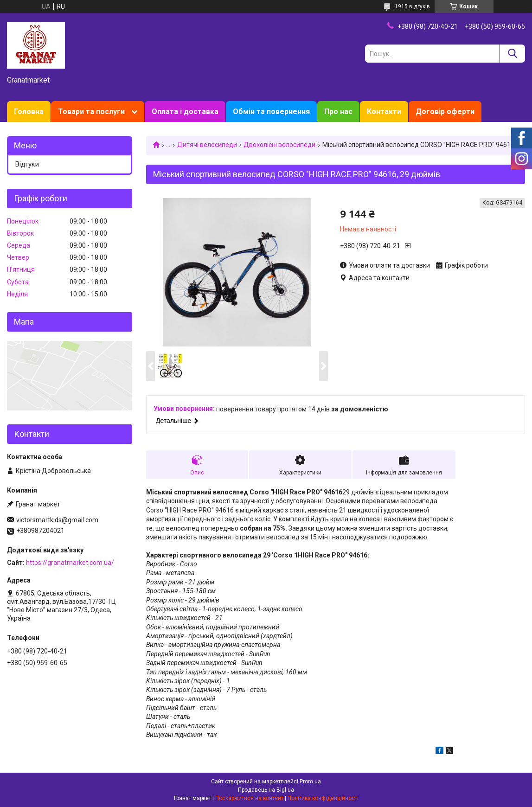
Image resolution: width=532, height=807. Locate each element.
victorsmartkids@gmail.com (57, 520)
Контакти (384, 112)
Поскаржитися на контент (249, 798)
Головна (29, 112)
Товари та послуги (91, 112)
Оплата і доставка (185, 112)
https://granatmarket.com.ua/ (70, 563)
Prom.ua (310, 781)
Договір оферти (445, 112)
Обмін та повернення (271, 112)
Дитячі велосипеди (207, 145)
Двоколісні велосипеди (279, 145)
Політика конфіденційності (323, 798)
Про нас (338, 112)
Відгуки (27, 164)
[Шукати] (512, 54)
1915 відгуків (412, 6)
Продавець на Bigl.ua (266, 790)
